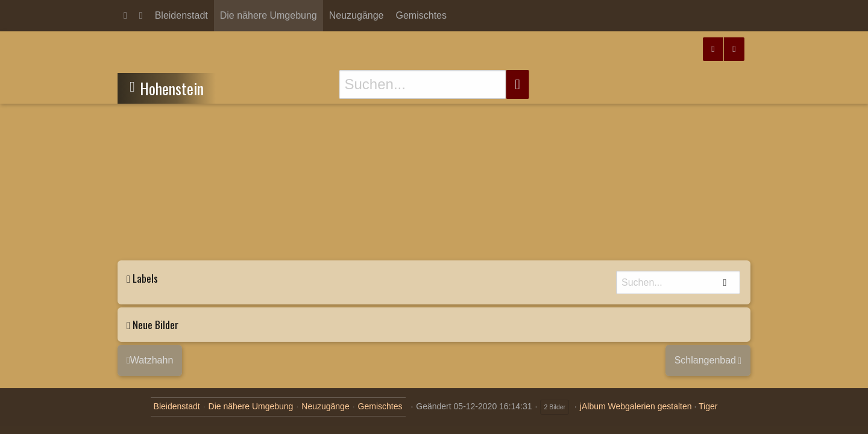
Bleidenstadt (181, 15)
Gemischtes (421, 15)
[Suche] (423, 84)
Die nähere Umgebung (269, 15)
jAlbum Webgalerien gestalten (636, 406)
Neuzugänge (357, 15)
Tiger (708, 406)
